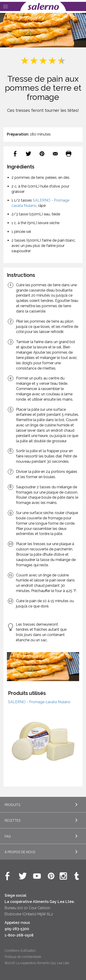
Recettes (12, 821)
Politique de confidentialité (23, 957)
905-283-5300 (17, 929)
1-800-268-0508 (19, 935)
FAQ (8, 836)
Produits (12, 805)
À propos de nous (20, 852)
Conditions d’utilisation (20, 951)
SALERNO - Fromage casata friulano (39, 702)
